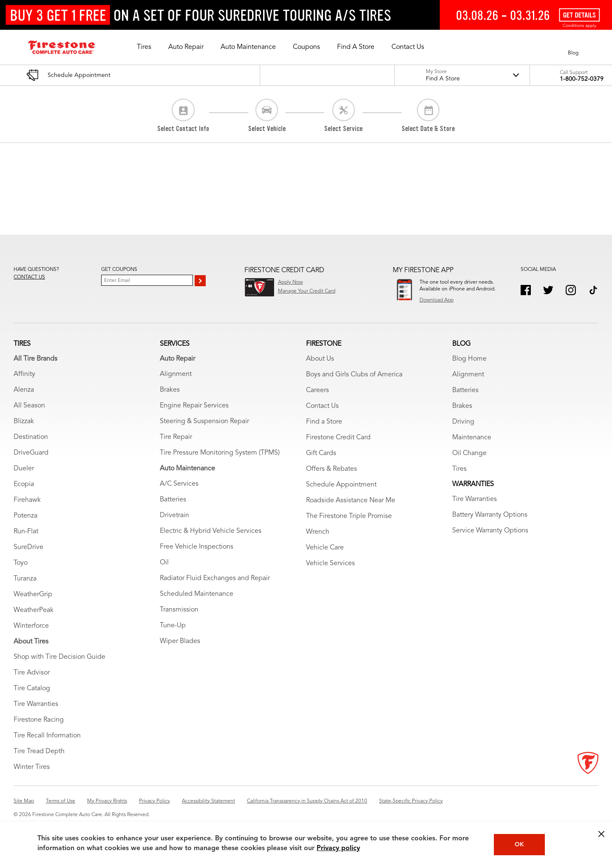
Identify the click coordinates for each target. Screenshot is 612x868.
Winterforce (31, 626)
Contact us (29, 277)
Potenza (25, 516)
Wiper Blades (180, 641)
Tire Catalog (32, 689)
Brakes (170, 390)
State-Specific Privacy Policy (411, 801)
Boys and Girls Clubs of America (354, 375)
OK (519, 845)
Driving (463, 422)
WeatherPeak (34, 610)
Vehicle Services (330, 563)
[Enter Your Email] (147, 280)
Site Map (24, 801)
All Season (29, 406)
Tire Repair (176, 437)
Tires (459, 469)
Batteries (173, 500)
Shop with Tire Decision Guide (59, 657)
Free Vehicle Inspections (197, 547)
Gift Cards (321, 453)
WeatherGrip (33, 595)
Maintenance (472, 438)
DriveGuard (31, 453)
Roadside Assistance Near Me (351, 501)
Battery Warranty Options (490, 515)
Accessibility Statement (208, 801)
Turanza (25, 579)
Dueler (24, 469)
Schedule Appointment (341, 485)
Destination (31, 437)
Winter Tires (32, 767)
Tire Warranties (36, 704)
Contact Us (322, 406)
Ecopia (24, 484)
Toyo (21, 563)
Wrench (318, 532)
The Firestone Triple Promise (349, 516)
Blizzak (24, 421)
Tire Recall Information (47, 736)
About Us (320, 359)
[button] (144, 47)
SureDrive (28, 547)
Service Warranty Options (490, 531)
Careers (317, 390)
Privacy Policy (154, 801)
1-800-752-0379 (582, 79)
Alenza (24, 390)
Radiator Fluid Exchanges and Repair (215, 578)
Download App (436, 300)
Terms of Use (61, 801)
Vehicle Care (325, 548)
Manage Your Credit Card (307, 291)
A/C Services (179, 484)
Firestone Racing (39, 720)
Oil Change (469, 453)
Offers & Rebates (331, 469)
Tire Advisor (32, 673)
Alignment (176, 374)
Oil (164, 563)
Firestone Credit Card (338, 438)
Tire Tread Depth (39, 751)
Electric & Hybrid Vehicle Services (211, 531)
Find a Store (324, 422)
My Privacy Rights (107, 801)
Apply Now (290, 282)
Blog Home (469, 359)
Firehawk (27, 500)
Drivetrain (174, 515)
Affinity (24, 374)
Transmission (179, 610)
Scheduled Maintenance (197, 594)
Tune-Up (173, 626)
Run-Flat (26, 532)
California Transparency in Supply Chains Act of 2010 (307, 801)
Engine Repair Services (194, 406)
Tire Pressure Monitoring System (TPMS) (220, 453)
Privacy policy (338, 848)
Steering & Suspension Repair (204, 421)
